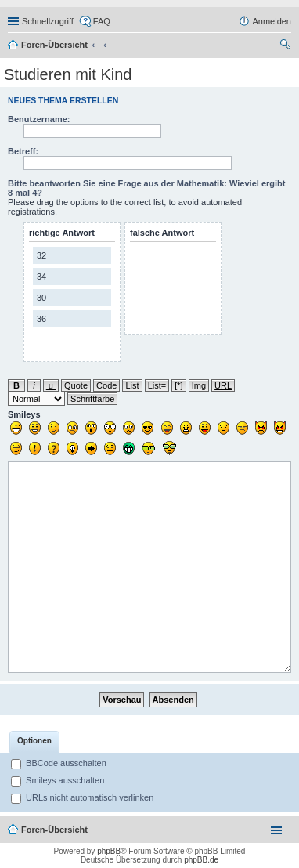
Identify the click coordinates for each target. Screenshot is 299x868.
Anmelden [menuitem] (272, 21)
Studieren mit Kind (68, 74)
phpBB (109, 851)
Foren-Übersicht (54, 45)
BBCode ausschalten (59, 763)
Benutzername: (39, 119)
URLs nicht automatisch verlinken (82, 797)
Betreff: (23, 151)
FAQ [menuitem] (102, 21)
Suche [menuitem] (286, 46)
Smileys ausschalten (58, 780)
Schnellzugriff (48, 21)
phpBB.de (201, 860)
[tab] (34, 742)
